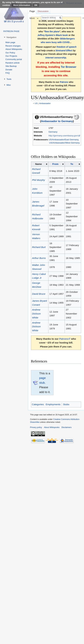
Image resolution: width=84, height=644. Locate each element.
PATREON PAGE (11, 31)
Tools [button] (9, 79)
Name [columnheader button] (38, 164)
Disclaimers (67, 427)
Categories (38, 404)
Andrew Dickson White (36, 314)
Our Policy (10, 53)
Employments (53, 404)
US (36, 103)
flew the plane (52, 32)
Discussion (43, 11)
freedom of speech (66, 47)
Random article (12, 63)
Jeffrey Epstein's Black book (53, 35)
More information (22, 5)
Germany (53, 132)
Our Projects (11, 56)
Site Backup (11, 66)
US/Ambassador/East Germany (63, 140)
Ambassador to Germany (57, 121)
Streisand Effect (64, 51)
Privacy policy (36, 427)
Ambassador (45, 103)
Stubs (66, 404)
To (72, 164)
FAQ (7, 73)
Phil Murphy (39, 180)
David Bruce (39, 294)
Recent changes (13, 46)
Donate (9, 70)
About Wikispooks (14, 49)
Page (32, 11)
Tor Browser (69, 67)
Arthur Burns (39, 258)
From (55, 164)
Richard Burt (39, 247)
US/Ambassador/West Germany (64, 143)
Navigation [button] (11, 37)
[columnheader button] (56, 164)
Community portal (14, 59)
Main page (10, 42)
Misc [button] (9, 85)
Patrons (64, 82)
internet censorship (56, 58)
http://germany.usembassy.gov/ (63, 136)
